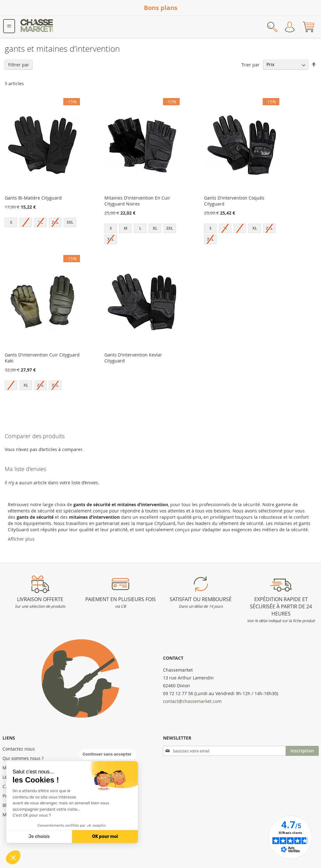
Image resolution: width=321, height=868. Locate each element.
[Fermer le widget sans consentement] (108, 754)
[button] (13, 857)
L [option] (140, 228)
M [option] (126, 228)
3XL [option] (70, 222)
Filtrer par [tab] (19, 65)
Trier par (250, 64)
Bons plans (161, 8)
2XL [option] (170, 228)
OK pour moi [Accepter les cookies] (105, 837)
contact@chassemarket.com (192, 701)
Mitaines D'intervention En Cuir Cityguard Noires (137, 201)
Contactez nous (19, 749)
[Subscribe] (302, 751)
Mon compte (290, 27)
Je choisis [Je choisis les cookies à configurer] (39, 837)
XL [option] (155, 228)
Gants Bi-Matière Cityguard (33, 198)
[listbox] (42, 223)
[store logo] (37, 27)
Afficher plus (21, 539)
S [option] (11, 222)
